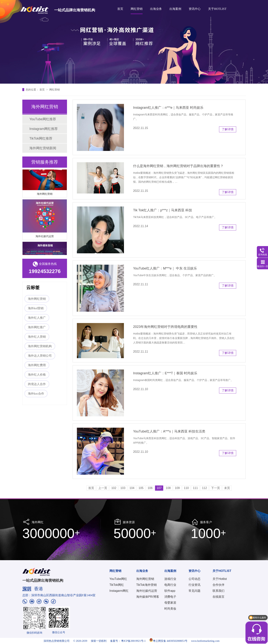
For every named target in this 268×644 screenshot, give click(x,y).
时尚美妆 (170, 609)
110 (186, 488)
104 (132, 488)
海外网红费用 (37, 365)
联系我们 (218, 591)
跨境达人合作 (37, 384)
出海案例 (175, 9)
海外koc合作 (36, 394)
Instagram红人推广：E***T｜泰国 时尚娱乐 (165, 373)
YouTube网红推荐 (43, 119)
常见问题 (194, 591)
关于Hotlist (220, 579)
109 (177, 488)
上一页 (103, 488)
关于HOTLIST (217, 9)
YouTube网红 (118, 579)
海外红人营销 (37, 337)
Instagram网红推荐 (44, 129)
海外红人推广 (37, 318)
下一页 (216, 488)
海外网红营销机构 (40, 346)
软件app (170, 591)
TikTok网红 (117, 585)
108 (168, 488)
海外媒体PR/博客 (148, 597)
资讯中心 (195, 9)
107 (159, 488)
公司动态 (194, 579)
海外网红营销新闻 (43, 148)
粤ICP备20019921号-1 (133, 641)
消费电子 (170, 597)
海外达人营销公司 (40, 356)
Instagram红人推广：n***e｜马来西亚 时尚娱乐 (168, 108)
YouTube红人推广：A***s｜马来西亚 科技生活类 (169, 431)
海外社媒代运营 (45, 237)
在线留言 (218, 597)
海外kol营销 (36, 308)
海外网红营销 (45, 194)
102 (114, 488)
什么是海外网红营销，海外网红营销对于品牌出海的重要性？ (178, 166)
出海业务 (156, 9)
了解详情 (228, 129)
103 (123, 488)
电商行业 (170, 585)
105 (141, 488)
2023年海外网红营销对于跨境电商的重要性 (165, 327)
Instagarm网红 (119, 591)
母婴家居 (170, 603)
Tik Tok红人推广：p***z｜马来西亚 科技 (163, 210)
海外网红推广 (37, 327)
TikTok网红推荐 (41, 138)
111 (195, 488)
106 (150, 488)
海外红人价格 (37, 375)
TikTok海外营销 (146, 585)
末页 (227, 488)
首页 (120, 9)
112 (204, 488)
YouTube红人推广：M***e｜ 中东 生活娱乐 (165, 268)
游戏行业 (170, 579)
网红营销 (137, 9)
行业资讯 (194, 585)
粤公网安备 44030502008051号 (168, 641)
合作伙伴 (218, 585)
